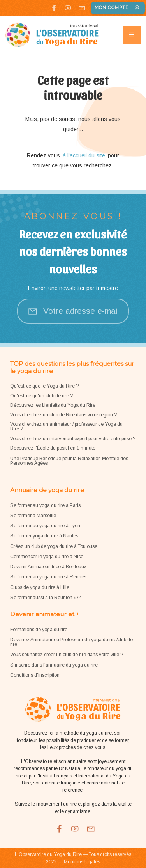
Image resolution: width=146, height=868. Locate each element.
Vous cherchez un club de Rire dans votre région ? (63, 415)
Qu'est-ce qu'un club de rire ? (41, 396)
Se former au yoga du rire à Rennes (48, 577)
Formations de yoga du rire (39, 630)
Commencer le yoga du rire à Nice (47, 557)
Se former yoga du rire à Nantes (44, 536)
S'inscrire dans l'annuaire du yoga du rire (54, 665)
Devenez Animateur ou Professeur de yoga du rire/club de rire (71, 642)
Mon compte (118, 8)
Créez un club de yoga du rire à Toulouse (54, 546)
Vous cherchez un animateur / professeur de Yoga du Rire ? (66, 427)
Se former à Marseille (33, 516)
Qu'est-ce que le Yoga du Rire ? (44, 386)
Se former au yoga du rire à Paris (45, 505)
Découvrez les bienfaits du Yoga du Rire (53, 405)
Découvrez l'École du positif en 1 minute (53, 448)
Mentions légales (82, 862)
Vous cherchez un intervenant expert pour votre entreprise (71, 439)
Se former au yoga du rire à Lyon (45, 526)
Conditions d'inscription (35, 675)
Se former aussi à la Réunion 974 (46, 598)
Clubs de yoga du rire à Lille (40, 587)
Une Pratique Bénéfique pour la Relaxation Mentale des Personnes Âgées (69, 461)
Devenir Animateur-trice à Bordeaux (48, 567)
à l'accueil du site (84, 155)
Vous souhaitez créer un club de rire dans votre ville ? (67, 655)
